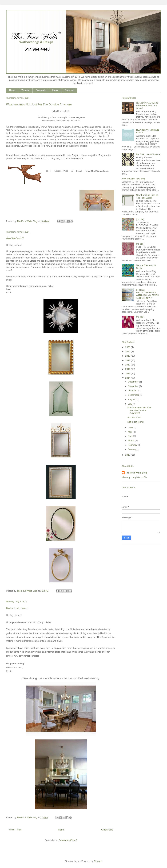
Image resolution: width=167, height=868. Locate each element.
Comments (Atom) (68, 840)
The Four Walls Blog (136, 473)
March (132, 441)
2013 (128, 455)
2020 (128, 351)
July (130, 404)
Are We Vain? (15, 238)
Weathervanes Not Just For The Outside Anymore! (39, 104)
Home (12, 90)
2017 (128, 365)
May (130, 432)
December (134, 382)
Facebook (41, 90)
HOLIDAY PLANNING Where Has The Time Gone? (147, 106)
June (131, 427)
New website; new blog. (134, 179)
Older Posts (107, 830)
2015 (128, 374)
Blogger (98, 861)
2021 (128, 347)
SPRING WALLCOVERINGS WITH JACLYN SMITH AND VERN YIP (147, 294)
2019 (128, 356)
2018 (128, 360)
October (132, 391)
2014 (128, 378)
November (134, 386)
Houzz (55, 90)
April (131, 436)
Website (25, 90)
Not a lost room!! (17, 608)
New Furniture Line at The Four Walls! (147, 196)
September (134, 395)
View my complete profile (134, 477)
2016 (128, 369)
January (132, 449)
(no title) (140, 219)
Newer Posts (15, 830)
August (132, 399)
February (133, 445)
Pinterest (69, 90)
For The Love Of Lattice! (148, 154)
